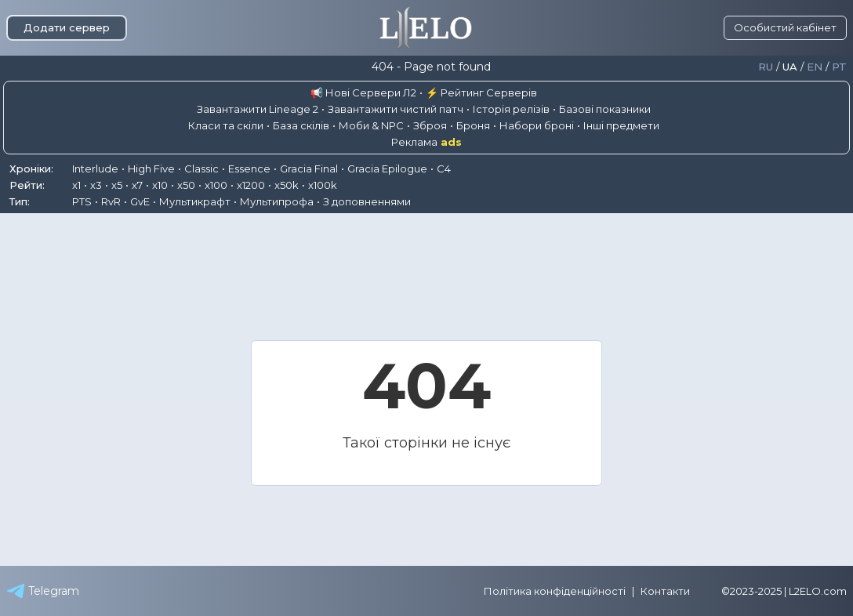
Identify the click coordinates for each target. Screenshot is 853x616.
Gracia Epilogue (387, 168)
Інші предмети (621, 125)
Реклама (426, 142)
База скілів (301, 125)
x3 (96, 185)
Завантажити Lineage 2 (258, 109)
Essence (249, 168)
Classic (201, 168)
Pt (839, 67)
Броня (473, 125)
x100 (216, 185)
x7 (137, 185)
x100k (323, 185)
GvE (140, 201)
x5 (117, 185)
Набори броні (537, 125)
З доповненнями (367, 201)
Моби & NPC (371, 125)
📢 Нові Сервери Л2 (363, 92)
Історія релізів (511, 109)
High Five (151, 168)
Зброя (430, 125)
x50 (186, 185)
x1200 (251, 185)
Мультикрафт (195, 201)
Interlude (95, 168)
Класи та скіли (226, 125)
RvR (111, 201)
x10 (160, 185)
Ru (766, 67)
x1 (76, 185)
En (815, 67)
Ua (790, 67)
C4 (444, 168)
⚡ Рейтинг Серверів (481, 92)
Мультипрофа (277, 201)
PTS (82, 201)
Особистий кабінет (785, 27)
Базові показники (605, 109)
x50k (287, 185)
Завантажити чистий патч (396, 109)
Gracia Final (309, 168)
